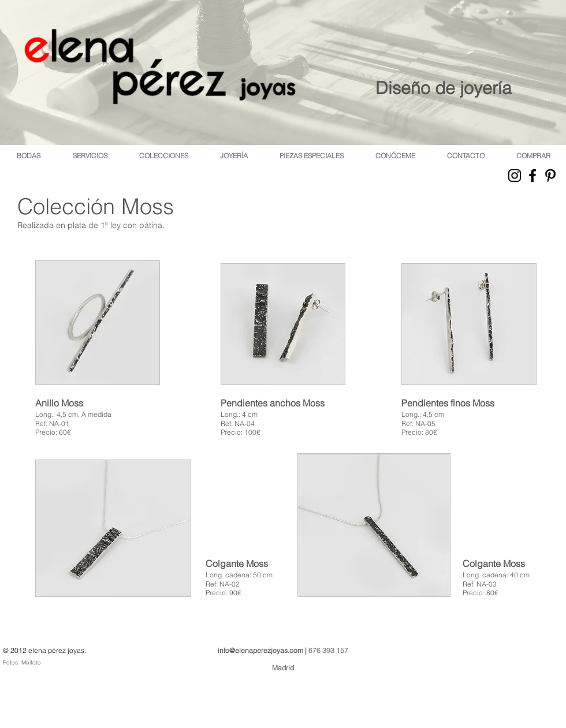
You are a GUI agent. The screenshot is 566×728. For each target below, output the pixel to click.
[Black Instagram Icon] (515, 176)
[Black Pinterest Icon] (550, 176)
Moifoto (31, 662)
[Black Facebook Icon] (533, 176)
